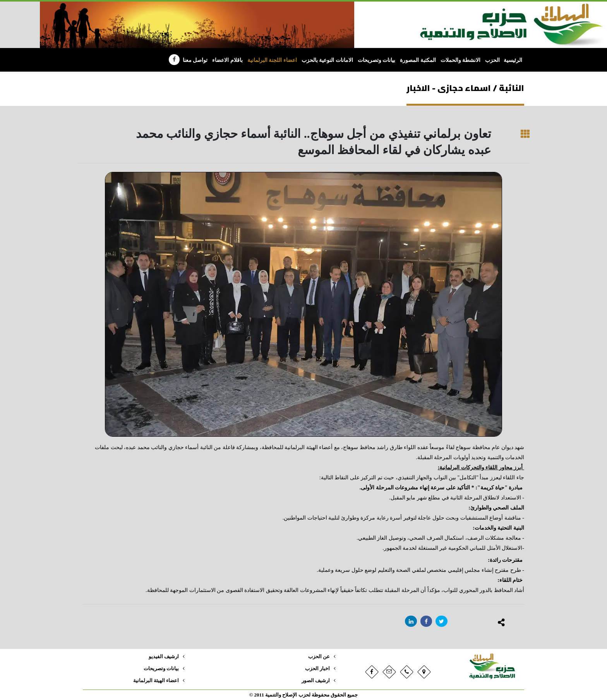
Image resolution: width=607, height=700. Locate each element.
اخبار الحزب (317, 669)
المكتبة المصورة (418, 60)
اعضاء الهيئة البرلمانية (156, 681)
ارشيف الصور (316, 681)
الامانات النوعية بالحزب (327, 60)
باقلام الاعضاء (227, 60)
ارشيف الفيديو (164, 657)
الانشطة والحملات (461, 60)
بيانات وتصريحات (377, 60)
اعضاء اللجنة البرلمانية (272, 60)
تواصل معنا (195, 60)
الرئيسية (513, 60)
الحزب (492, 60)
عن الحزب (319, 657)
